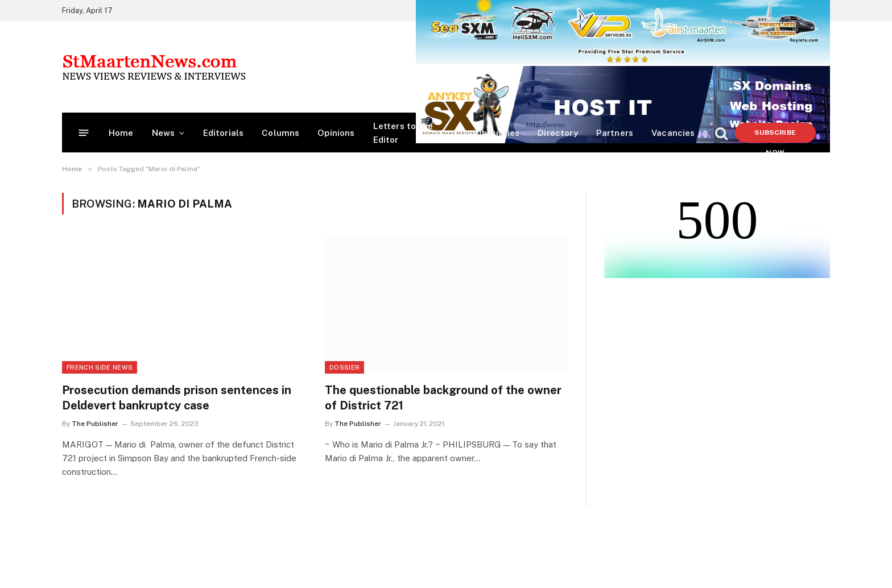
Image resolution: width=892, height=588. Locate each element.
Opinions (336, 133)
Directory (558, 133)
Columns (280, 133)
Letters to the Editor (403, 133)
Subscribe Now (775, 136)
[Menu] (84, 133)
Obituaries (497, 133)
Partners (615, 133)
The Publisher (95, 424)
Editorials (224, 133)
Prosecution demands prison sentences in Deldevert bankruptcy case (177, 398)
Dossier (344, 367)
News (164, 133)
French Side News (100, 367)
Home (121, 133)
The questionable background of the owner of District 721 (443, 398)
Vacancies (673, 133)
